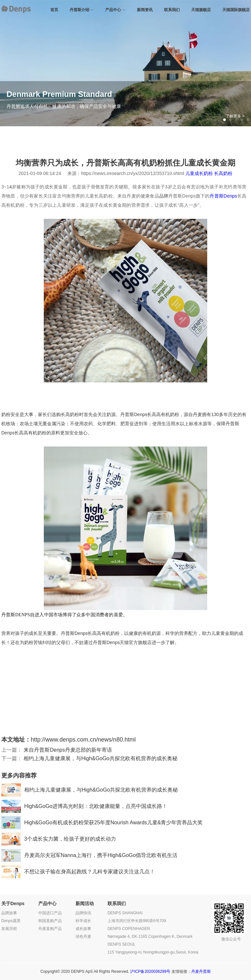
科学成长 (83, 921)
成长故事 (83, 929)
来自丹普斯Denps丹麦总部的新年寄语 (68, 750)
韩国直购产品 (50, 921)
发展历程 (9, 929)
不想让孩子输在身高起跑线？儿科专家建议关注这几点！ (78, 872)
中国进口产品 (50, 913)
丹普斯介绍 (79, 10)
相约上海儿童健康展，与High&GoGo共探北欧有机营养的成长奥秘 (100, 758)
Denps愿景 (11, 921)
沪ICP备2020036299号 (150, 971)
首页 (54, 10)
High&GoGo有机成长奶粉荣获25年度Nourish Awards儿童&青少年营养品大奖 (102, 823)
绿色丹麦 (83, 936)
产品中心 (113, 10)
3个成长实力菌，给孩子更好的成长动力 (59, 839)
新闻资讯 (145, 10)
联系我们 (172, 10)
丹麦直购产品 (50, 929)
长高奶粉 (223, 173)
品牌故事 (9, 913)
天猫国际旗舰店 (236, 10)
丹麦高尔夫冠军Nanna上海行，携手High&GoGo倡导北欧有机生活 (89, 855)
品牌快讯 (83, 913)
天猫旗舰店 (201, 10)
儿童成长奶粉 (199, 173)
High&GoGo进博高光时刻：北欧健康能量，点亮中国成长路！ (84, 806)
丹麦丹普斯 (201, 971)
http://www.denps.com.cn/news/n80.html (83, 740)
